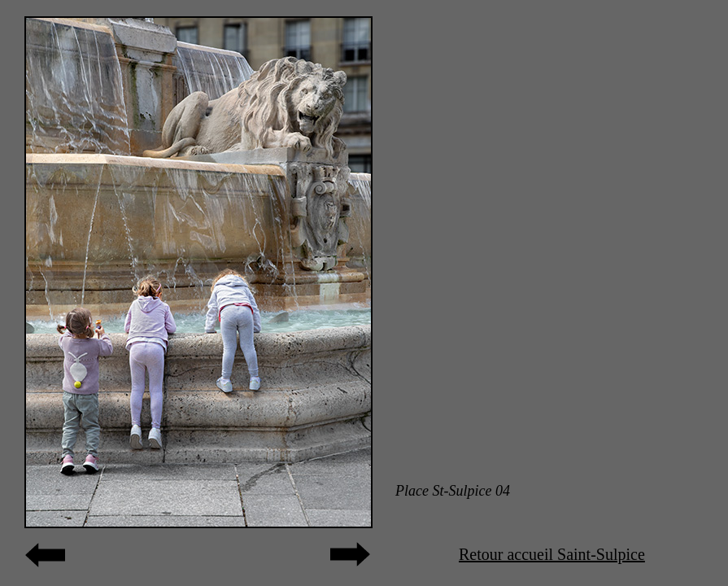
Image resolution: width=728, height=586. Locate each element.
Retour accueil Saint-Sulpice (552, 554)
